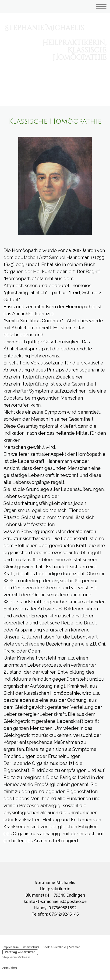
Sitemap (75, 947)
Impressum (11, 947)
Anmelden (10, 968)
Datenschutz (31, 947)
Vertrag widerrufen (20, 952)
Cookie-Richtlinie (54, 947)
